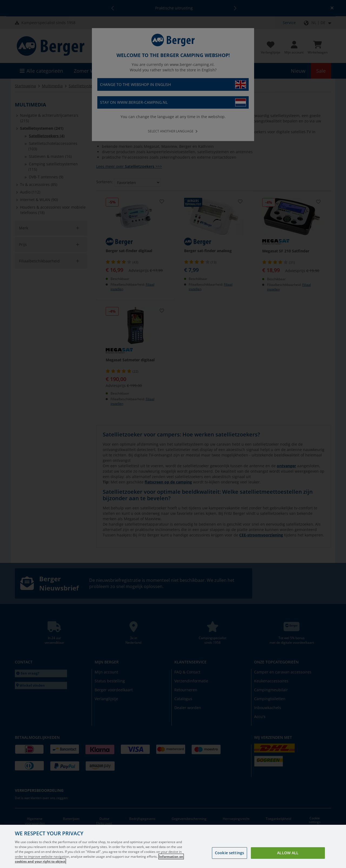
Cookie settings (229, 853)
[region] (173, 846)
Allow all (288, 853)
